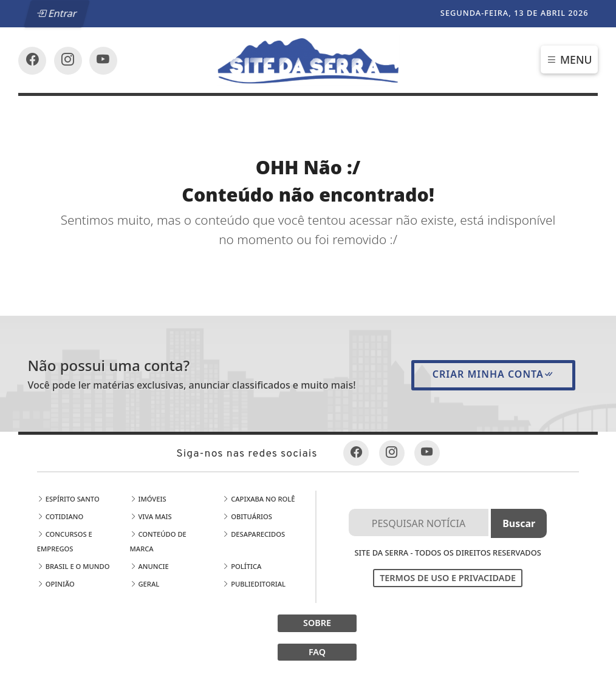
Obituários (247, 516)
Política (242, 566)
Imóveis (148, 499)
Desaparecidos (254, 534)
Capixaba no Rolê (258, 499)
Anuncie (149, 566)
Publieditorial (254, 584)
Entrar (57, 13)
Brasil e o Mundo (74, 566)
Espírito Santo (68, 499)
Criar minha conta (493, 374)
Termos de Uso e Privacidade (448, 578)
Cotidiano (60, 516)
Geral (145, 584)
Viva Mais (151, 516)
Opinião (56, 584)
